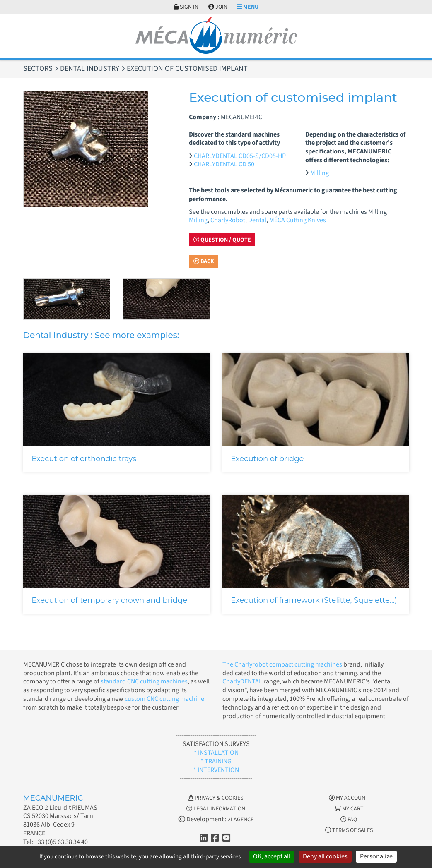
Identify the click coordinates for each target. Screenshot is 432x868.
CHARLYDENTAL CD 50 (224, 164)
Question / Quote (222, 240)
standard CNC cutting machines (144, 681)
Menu (248, 7)
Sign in (186, 7)
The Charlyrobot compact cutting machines (282, 664)
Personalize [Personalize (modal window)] (376, 856)
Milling (320, 173)
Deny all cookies (325, 856)
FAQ (349, 820)
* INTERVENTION (216, 770)
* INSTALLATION (216, 753)
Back (204, 261)
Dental (257, 220)
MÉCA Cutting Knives (298, 220)
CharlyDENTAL (243, 681)
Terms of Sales (349, 830)
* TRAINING (216, 761)
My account (349, 798)
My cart (349, 809)
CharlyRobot (228, 220)
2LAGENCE (241, 820)
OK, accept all (272, 856)
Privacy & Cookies (216, 798)
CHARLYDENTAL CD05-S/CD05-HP (240, 156)
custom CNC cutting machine (164, 699)
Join (218, 7)
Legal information (216, 809)
